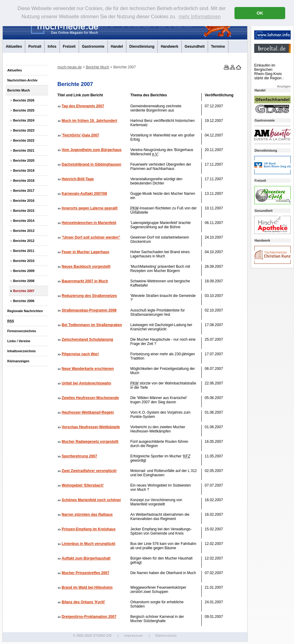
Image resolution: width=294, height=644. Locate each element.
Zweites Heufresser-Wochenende (90, 398)
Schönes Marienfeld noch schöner (91, 500)
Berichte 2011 (24, 251)
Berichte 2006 (24, 301)
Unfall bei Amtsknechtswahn (86, 383)
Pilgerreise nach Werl (80, 354)
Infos (52, 46)
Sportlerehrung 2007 (79, 456)
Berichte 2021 (24, 150)
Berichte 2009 (24, 271)
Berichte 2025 (24, 110)
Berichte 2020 (24, 160)
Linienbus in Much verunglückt (89, 544)
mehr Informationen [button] (200, 17)
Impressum (133, 635)
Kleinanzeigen (18, 361)
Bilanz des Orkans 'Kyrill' (83, 602)
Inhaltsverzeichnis (22, 351)
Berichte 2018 (24, 181)
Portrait (35, 46)
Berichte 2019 (24, 170)
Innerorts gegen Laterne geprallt (90, 208)
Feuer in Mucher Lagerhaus (85, 252)
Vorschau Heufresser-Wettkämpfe (91, 427)
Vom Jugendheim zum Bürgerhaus (92, 150)
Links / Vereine (19, 341)
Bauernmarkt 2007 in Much (85, 281)
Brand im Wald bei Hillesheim (87, 587)
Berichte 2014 (24, 221)
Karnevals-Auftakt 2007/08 (84, 194)
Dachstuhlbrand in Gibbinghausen (91, 164)
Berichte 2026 (24, 100)
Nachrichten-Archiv (22, 80)
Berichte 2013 (24, 231)
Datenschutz (166, 635)
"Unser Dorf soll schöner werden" (91, 237)
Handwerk (169, 46)
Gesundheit (195, 46)
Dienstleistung (142, 46)
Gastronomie (93, 46)
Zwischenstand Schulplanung (87, 339)
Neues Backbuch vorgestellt (86, 267)
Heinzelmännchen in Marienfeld (89, 223)
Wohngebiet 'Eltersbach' (83, 485)
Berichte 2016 (24, 201)
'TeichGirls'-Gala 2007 (80, 135)
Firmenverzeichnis (22, 331)
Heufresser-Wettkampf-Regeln (88, 412)
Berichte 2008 (24, 281)
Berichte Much (19, 90)
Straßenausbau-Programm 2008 (89, 310)
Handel (117, 46)
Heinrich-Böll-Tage (78, 179)
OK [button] (260, 13)
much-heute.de (70, 67)
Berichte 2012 (24, 241)
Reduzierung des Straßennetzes (89, 296)
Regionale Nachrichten (25, 311)
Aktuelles (14, 46)
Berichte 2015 (24, 211)
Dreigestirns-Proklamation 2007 (89, 617)
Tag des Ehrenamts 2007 (83, 106)
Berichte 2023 (24, 130)
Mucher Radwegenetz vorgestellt (90, 442)
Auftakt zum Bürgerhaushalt (86, 558)
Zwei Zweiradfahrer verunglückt (89, 471)
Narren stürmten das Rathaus (87, 515)
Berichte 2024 (24, 120)
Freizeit (69, 46)
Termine (218, 46)
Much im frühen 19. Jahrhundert (89, 121)
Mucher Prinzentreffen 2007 (85, 573)
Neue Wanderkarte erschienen (88, 369)
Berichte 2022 (24, 140)
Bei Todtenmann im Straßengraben (92, 325)
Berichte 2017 (24, 191)
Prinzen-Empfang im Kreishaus (89, 529)
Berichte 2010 (24, 261)
